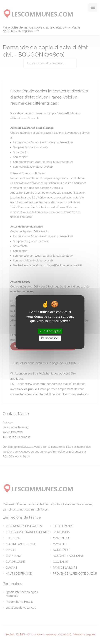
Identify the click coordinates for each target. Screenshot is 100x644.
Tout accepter (50, 331)
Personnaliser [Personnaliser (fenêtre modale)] (50, 338)
